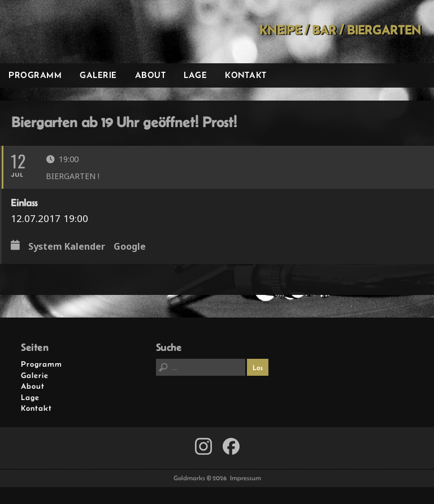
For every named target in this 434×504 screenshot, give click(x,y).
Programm (35, 75)
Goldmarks (80, 32)
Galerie (98, 75)
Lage (195, 75)
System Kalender (67, 247)
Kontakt (246, 75)
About (151, 75)
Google (130, 247)
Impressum (246, 478)
